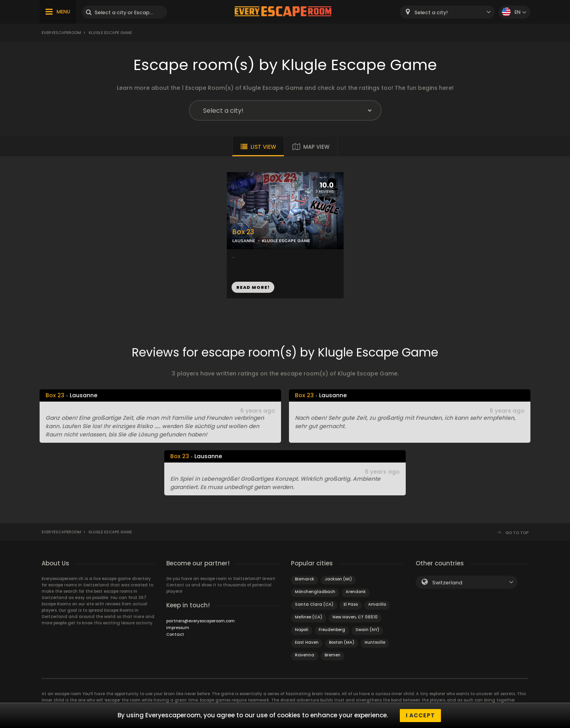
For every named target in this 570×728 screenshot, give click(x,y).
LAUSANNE (244, 241)
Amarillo (377, 604)
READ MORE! (253, 287)
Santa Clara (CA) (314, 604)
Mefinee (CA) (309, 617)
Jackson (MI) (338, 579)
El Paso (351, 604)
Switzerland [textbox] (447, 583)
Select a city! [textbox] (431, 12)
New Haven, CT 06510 (355, 617)
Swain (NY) (367, 630)
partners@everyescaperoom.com (200, 621)
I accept (420, 715)
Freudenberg (332, 630)
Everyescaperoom (61, 33)
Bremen (332, 655)
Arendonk (356, 592)
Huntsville (375, 642)
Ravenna (305, 655)
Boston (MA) (342, 642)
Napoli (302, 630)
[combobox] (447, 12)
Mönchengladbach (315, 592)
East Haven (307, 642)
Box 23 (243, 232)
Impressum (178, 628)
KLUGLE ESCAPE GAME (286, 241)
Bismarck (305, 579)
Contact (175, 634)
